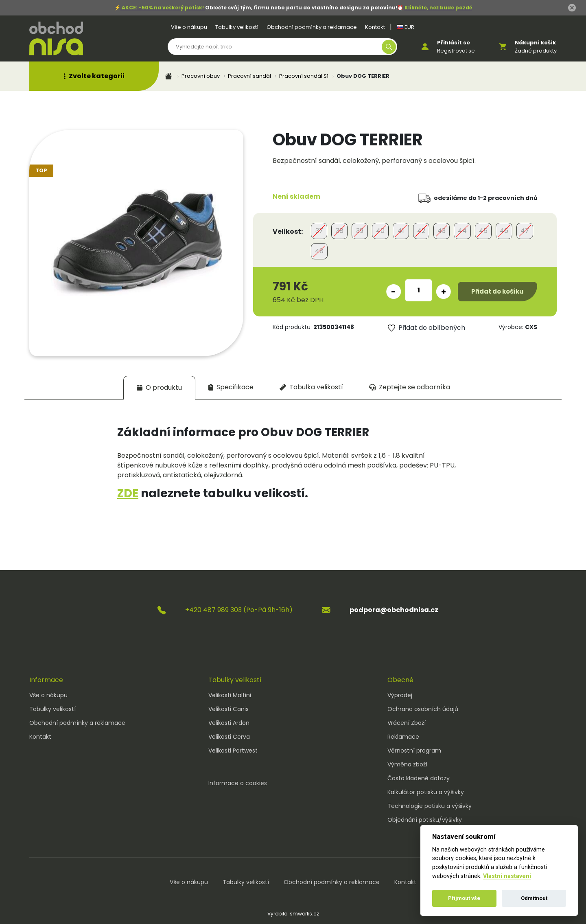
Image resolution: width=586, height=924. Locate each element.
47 (525, 231)
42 (421, 231)
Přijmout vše (464, 898)
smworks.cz (304, 914)
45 (483, 231)
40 (380, 231)
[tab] (159, 387)
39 (360, 231)
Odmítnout (534, 898)
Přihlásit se (454, 43)
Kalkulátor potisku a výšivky (426, 792)
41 (401, 231)
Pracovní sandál (249, 76)
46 (504, 231)
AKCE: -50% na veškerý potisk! (163, 8)
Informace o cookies (238, 783)
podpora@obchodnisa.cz (394, 610)
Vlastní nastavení (507, 876)
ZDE (128, 493)
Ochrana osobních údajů (423, 709)
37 (319, 231)
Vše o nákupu (189, 27)
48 (319, 251)
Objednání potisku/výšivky (425, 820)
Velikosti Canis (228, 709)
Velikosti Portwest (233, 751)
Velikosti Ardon (229, 723)
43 (442, 231)
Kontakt (375, 27)
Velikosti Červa (229, 737)
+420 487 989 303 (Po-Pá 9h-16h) (239, 610)
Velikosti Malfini (230, 695)
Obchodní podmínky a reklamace (312, 27)
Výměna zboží (407, 764)
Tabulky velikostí (237, 27)
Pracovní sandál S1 (304, 76)
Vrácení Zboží (407, 723)
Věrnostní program (414, 751)
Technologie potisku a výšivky (430, 806)
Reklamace (403, 737)
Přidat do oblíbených (426, 328)
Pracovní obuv (201, 76)
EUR (406, 27)
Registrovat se (456, 51)
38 (340, 231)
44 (462, 231)
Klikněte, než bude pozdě (438, 8)
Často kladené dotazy (419, 778)
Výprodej (400, 695)
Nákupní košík (535, 43)
